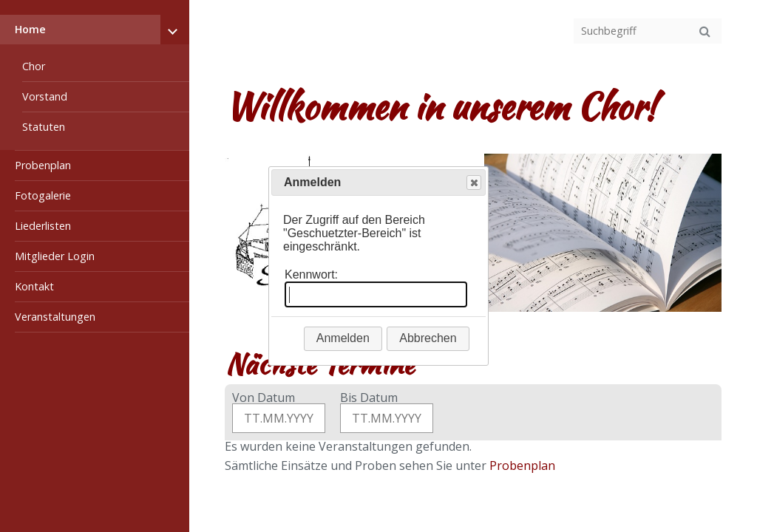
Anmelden (343, 338)
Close (473, 183)
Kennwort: (311, 274)
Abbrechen (428, 338)
